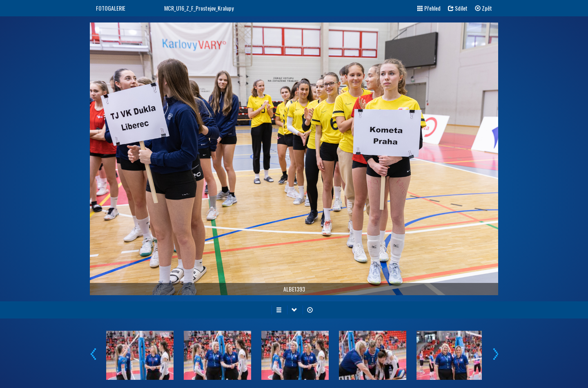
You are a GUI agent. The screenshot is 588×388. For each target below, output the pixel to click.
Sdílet (458, 8)
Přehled (429, 8)
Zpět (483, 8)
